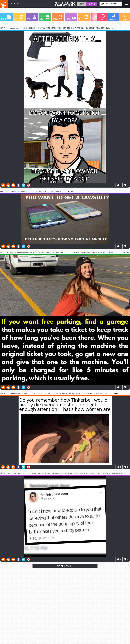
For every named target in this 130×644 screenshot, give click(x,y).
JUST (16, 4)
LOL (45, 18)
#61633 (3, 252)
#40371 (3, 191)
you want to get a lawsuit (18, 191)
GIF (84, 18)
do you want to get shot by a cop (51, 28)
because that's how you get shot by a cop (86, 28)
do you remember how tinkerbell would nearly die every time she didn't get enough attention (47, 393)
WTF (18, 18)
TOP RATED (103, 17)
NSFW (71, 18)
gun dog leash (29, 28)
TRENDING (114, 17)
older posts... (65, 566)
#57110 (3, 473)
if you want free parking (17, 252)
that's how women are (98, 393)
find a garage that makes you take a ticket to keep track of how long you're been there (68, 252)
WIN (97, 18)
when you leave (116, 252)
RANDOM (124, 17)
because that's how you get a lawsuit (47, 191)
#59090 (3, 393)
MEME (6, 18)
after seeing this (14, 28)
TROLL (58, 18)
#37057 (3, 28)
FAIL (32, 18)
